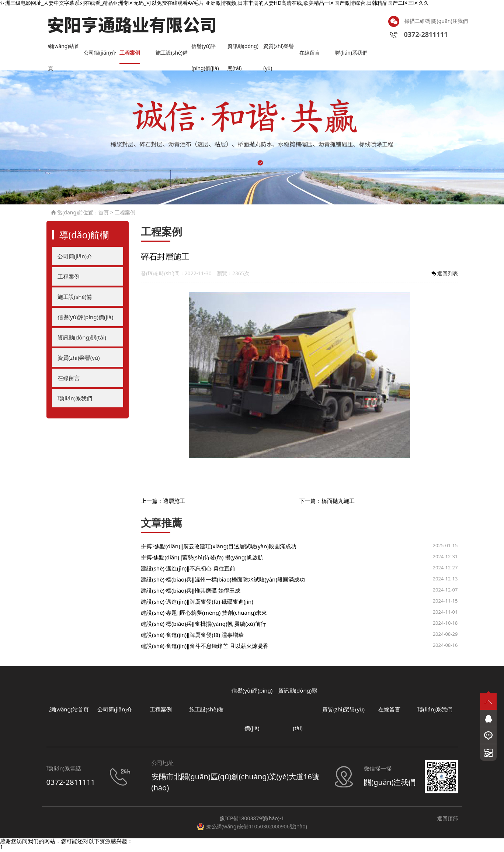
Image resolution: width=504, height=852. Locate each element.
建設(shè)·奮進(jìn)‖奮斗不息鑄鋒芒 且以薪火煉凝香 (205, 648)
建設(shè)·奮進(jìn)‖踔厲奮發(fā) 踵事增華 (192, 637)
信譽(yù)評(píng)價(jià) (206, 51)
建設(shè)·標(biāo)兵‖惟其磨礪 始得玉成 (191, 593)
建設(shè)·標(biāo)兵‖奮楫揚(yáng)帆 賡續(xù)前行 (203, 626)
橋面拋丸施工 (338, 503)
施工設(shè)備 (173, 55)
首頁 (104, 215)
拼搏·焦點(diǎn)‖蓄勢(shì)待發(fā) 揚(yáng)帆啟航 (202, 559)
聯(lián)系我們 (352, 55)
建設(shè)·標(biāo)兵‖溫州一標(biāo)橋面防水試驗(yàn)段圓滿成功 (223, 582)
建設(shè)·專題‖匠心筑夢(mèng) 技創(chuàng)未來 (204, 615)
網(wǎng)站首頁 (65, 51)
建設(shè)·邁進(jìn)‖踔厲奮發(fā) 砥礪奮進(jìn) (197, 604)
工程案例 (131, 55)
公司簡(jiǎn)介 (101, 55)
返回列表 (444, 275)
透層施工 (174, 503)
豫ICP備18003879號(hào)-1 (252, 820)
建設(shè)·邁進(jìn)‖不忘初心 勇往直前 (188, 570)
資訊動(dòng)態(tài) (244, 51)
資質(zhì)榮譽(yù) (280, 51)
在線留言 (310, 55)
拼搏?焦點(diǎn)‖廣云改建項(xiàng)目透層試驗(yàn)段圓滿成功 (219, 548)
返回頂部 (448, 820)
